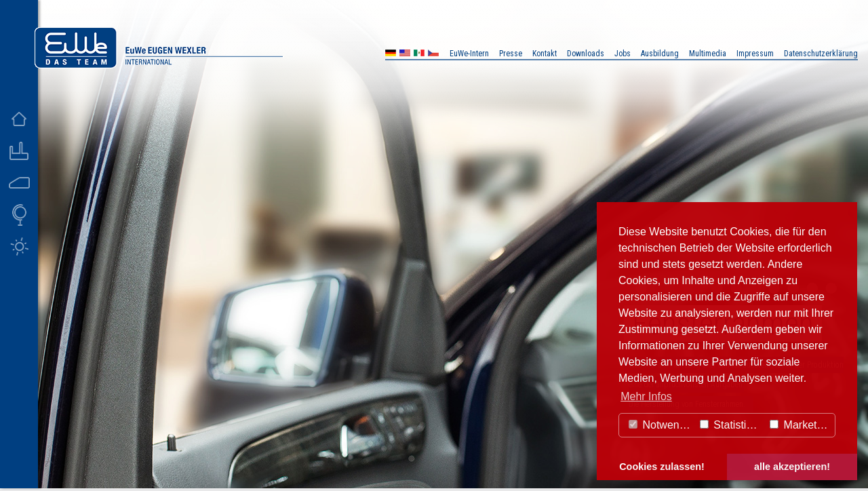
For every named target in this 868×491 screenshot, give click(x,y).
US (405, 55)
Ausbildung (660, 54)
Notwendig (661, 425)
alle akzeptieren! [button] (792, 467)
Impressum (755, 54)
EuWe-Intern (469, 54)
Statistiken (732, 425)
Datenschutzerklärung (821, 54)
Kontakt (545, 54)
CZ (433, 55)
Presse (511, 54)
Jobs (623, 54)
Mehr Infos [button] (646, 396)
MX (419, 55)
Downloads (586, 54)
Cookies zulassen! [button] (662, 467)
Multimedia (708, 54)
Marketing (801, 425)
